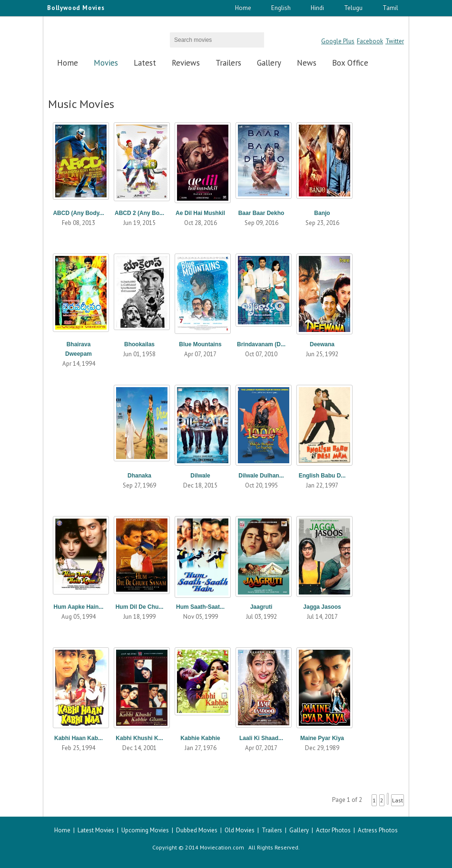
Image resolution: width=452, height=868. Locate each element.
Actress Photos (378, 830)
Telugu (353, 8)
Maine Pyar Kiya (322, 738)
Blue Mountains (200, 344)
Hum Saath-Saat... (200, 607)
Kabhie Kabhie (200, 738)
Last (398, 800)
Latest (145, 63)
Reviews (186, 63)
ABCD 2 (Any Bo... (139, 213)
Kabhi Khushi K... (139, 738)
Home (243, 8)
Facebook (370, 41)
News (307, 63)
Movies (106, 63)
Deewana (322, 344)
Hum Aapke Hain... (79, 607)
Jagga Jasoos (322, 607)
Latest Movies (96, 830)
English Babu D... (322, 476)
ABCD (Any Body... (78, 213)
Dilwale (200, 476)
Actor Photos (333, 830)
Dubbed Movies (197, 830)
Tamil (390, 8)
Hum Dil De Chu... (140, 607)
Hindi (317, 8)
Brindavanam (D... (261, 344)
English (281, 8)
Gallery (269, 63)
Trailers (228, 63)
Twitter (395, 41)
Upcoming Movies (145, 830)
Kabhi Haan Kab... (79, 738)
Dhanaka (139, 476)
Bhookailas (139, 344)
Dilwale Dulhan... (261, 476)
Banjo (322, 213)
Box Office (350, 63)
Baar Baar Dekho (261, 213)
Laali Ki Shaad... (261, 738)
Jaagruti (261, 607)
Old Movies (240, 830)
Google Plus (338, 41)
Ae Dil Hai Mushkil (200, 213)
